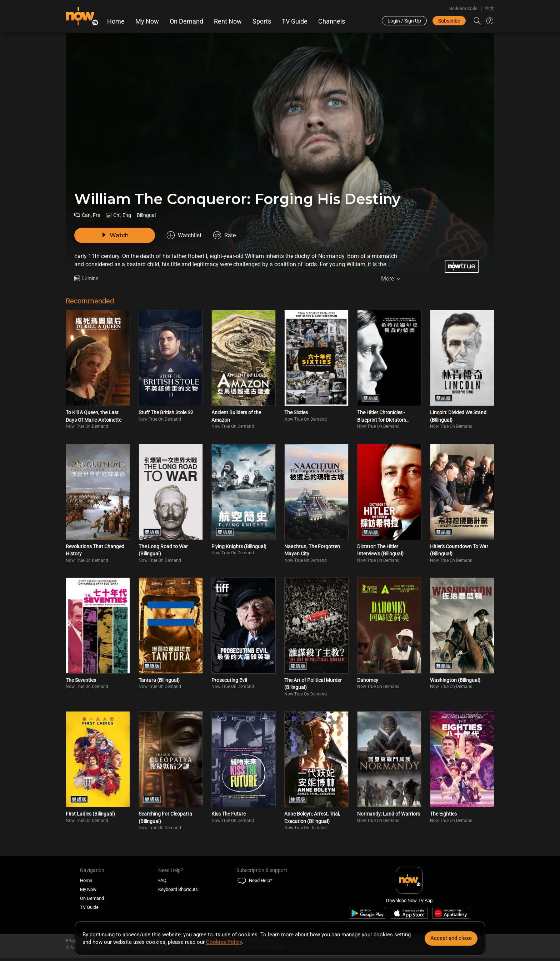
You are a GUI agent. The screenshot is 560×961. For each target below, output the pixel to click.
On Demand (186, 21)
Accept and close (451, 938)
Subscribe (449, 21)
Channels (332, 21)
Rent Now (228, 21)
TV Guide (295, 21)
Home (116, 21)
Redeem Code (463, 8)
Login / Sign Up (404, 21)
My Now (147, 21)
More (387, 279)
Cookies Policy (224, 942)
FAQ (162, 880)
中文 (490, 8)
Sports (262, 21)
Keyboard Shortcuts (178, 889)
